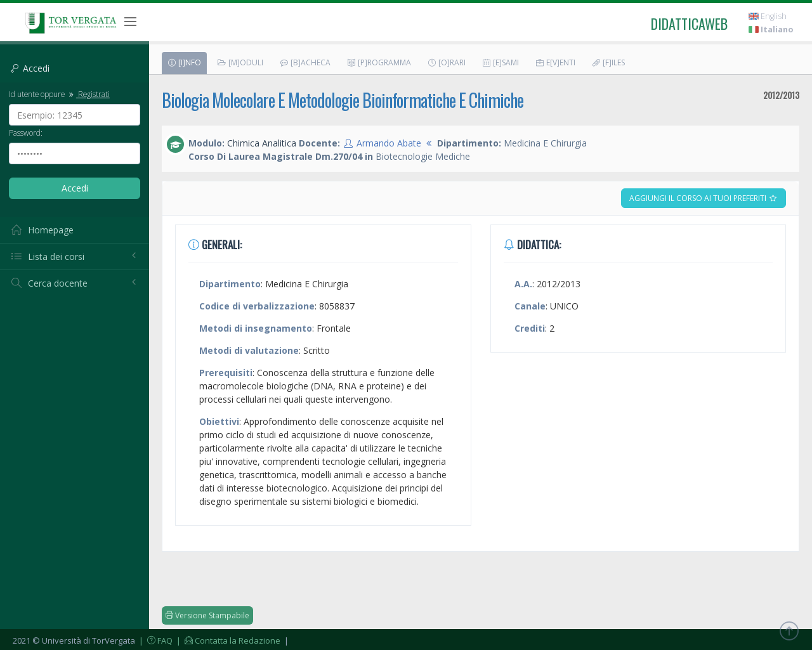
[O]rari (446, 62)
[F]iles (608, 62)
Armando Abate (389, 143)
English (768, 16)
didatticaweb (689, 23)
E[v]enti (555, 62)
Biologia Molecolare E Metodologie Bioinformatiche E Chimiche (343, 100)
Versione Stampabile (207, 615)
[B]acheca (305, 62)
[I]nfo (184, 62)
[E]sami (500, 62)
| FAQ (155, 640)
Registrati (88, 94)
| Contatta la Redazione (227, 640)
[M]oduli (240, 62)
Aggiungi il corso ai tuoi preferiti (704, 198)
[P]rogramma (379, 62)
